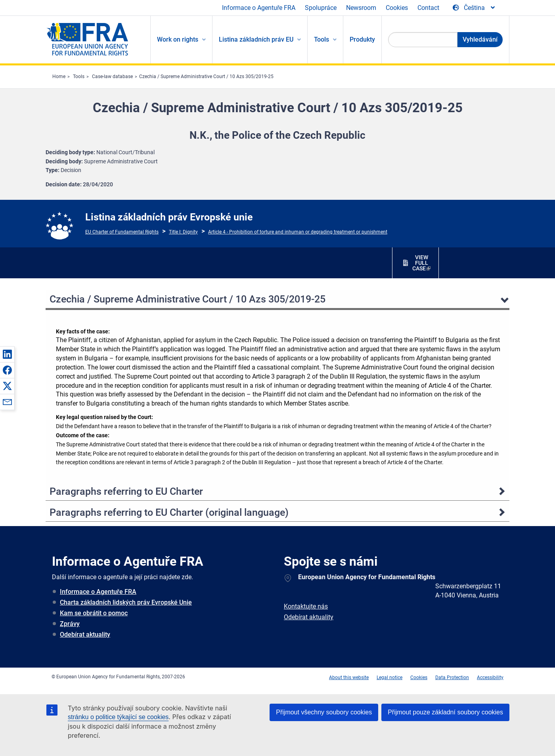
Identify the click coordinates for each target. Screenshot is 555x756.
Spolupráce (321, 8)
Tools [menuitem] (322, 39)
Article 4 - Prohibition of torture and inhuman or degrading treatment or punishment (298, 232)
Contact (428, 8)
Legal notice (389, 678)
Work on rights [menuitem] (178, 39)
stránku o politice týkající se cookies (118, 717)
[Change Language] (474, 8)
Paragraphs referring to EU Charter (126, 491)
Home (59, 77)
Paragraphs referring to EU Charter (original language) (169, 512)
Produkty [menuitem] (362, 39)
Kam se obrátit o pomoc (94, 613)
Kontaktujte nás (306, 606)
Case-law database (112, 77)
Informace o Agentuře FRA (259, 8)
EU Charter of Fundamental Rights (122, 232)
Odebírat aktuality (85, 634)
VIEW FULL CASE (420, 263)
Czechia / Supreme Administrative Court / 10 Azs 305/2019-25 (206, 77)
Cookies (397, 8)
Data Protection (452, 678)
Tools (79, 77)
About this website (349, 678)
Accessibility (490, 678)
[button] (7, 354)
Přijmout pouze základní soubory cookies (445, 712)
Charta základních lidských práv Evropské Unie (126, 602)
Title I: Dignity (183, 232)
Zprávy (70, 624)
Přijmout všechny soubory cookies (324, 712)
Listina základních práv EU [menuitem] (256, 39)
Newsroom (361, 8)
